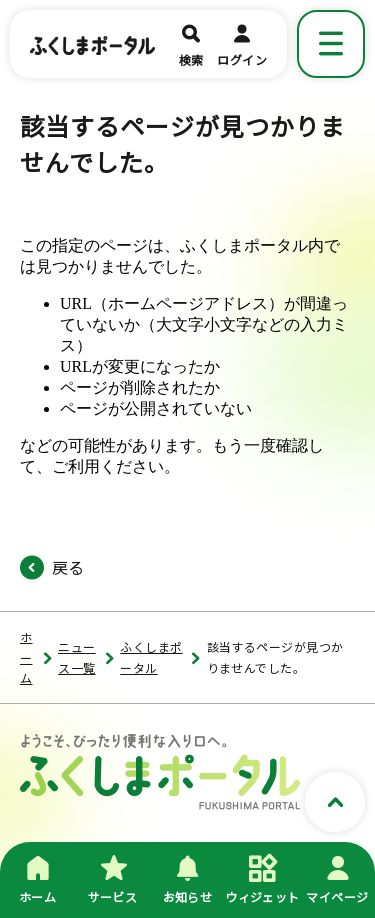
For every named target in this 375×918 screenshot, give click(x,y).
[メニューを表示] (331, 44)
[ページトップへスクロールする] (335, 803)
